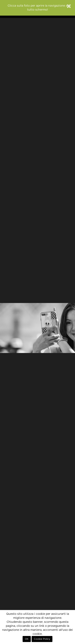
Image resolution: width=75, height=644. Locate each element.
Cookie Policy (42, 639)
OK (27, 639)
